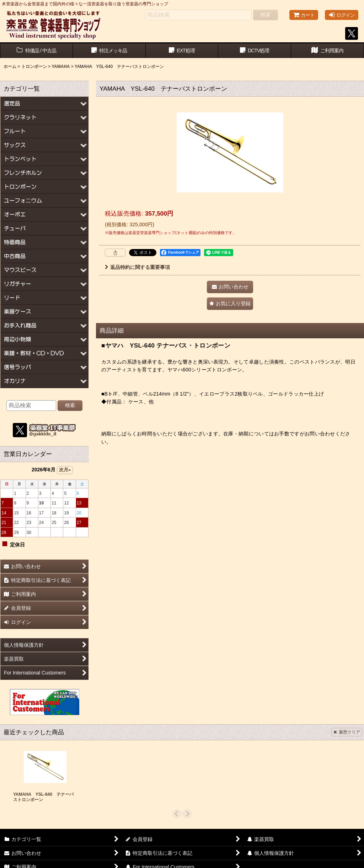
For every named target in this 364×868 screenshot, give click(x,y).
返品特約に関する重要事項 (137, 267)
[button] (230, 304)
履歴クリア (347, 732)
